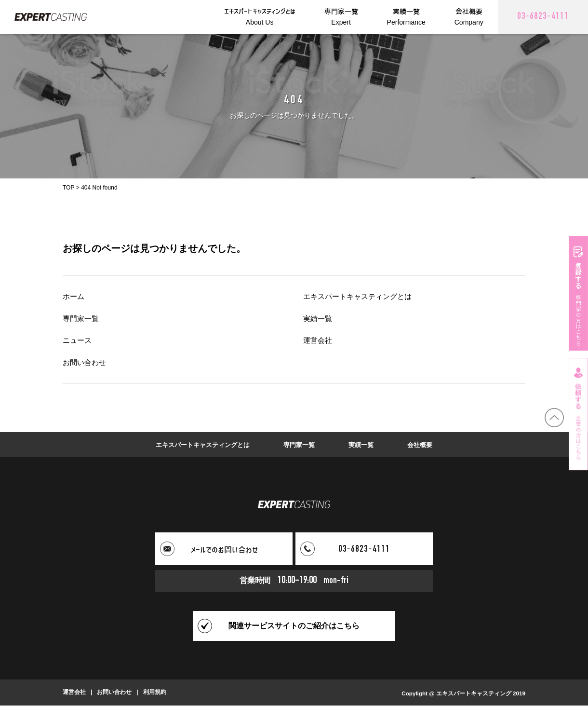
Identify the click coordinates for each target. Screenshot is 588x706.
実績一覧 (319, 319)
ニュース (78, 340)
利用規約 (155, 693)
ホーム (74, 296)
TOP (68, 188)
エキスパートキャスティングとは (361, 296)
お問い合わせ (86, 362)
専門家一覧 (82, 319)
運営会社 (319, 340)
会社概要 (426, 445)
